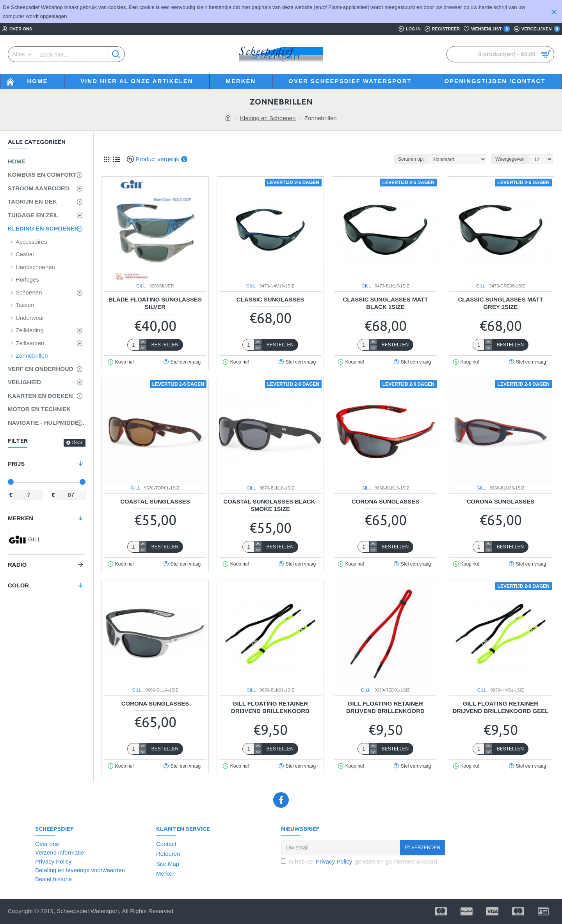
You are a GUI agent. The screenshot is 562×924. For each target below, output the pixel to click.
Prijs (16, 464)
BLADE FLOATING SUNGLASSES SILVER (155, 303)
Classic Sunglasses (270, 299)
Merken (20, 518)
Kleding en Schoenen (268, 118)
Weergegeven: (510, 159)
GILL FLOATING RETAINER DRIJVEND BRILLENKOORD (270, 707)
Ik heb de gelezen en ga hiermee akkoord (359, 862)
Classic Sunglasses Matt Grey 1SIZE (500, 303)
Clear (77, 442)
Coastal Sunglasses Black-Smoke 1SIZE (270, 505)
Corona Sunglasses (386, 501)
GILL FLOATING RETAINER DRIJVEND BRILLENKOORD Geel (501, 707)
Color (18, 585)
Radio (17, 565)
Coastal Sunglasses (155, 501)
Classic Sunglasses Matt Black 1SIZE (385, 303)
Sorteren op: (411, 159)
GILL (141, 286)
